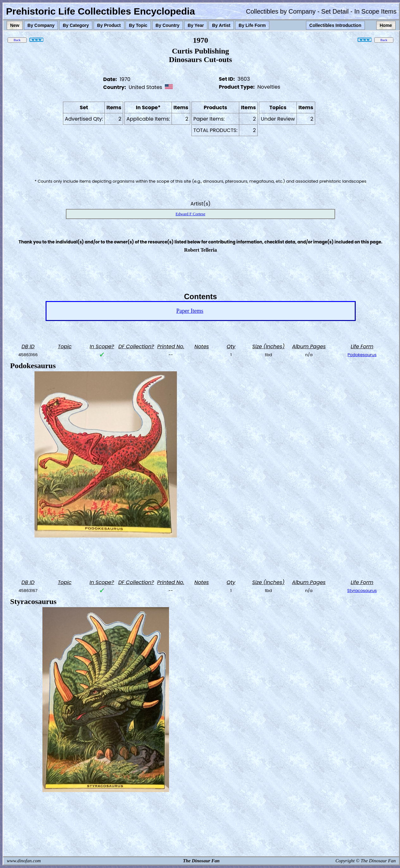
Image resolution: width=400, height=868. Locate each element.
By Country (168, 25)
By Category (76, 25)
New (15, 25)
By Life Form (252, 25)
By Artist (221, 25)
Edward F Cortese (191, 214)
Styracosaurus (362, 591)
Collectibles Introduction (335, 25)
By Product (109, 25)
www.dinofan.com (24, 861)
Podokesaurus (362, 355)
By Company (41, 25)
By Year (196, 25)
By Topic (138, 25)
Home (386, 25)
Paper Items (190, 311)
